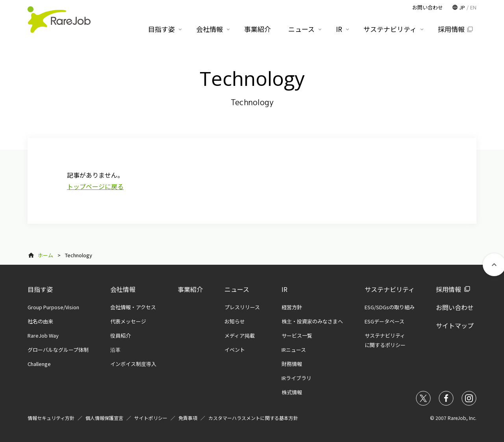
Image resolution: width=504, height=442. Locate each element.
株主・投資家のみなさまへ (312, 321)
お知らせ (235, 321)
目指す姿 (40, 289)
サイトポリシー (151, 418)
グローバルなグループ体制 (58, 350)
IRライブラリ (296, 378)
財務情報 (292, 364)
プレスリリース (242, 307)
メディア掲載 (240, 335)
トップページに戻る (95, 186)
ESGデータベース (384, 321)
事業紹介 (190, 289)
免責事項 (188, 418)
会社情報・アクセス (133, 307)
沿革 (115, 350)
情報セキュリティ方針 (51, 418)
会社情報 (123, 289)
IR (284, 289)
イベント (235, 350)
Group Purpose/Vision (53, 307)
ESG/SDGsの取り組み (390, 307)
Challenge (39, 364)
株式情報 (292, 392)
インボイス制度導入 (133, 364)
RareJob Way (43, 335)
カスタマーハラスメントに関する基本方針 (253, 418)
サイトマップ (455, 325)
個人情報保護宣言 (104, 418)
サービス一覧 (297, 335)
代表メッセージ (128, 321)
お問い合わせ (455, 307)
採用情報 (448, 289)
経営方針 (292, 307)
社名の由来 (40, 321)
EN (473, 7)
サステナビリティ (390, 289)
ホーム (45, 255)
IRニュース (294, 350)
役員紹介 (120, 335)
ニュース (237, 289)
